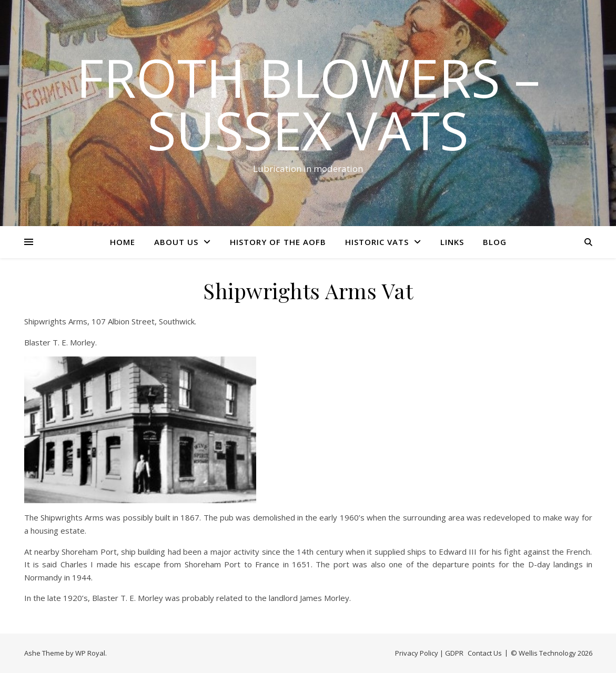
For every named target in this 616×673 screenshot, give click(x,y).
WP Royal (90, 653)
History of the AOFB (278, 242)
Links (452, 242)
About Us (176, 242)
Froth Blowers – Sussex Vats (308, 104)
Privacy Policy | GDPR (429, 653)
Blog (495, 242)
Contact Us (485, 653)
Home (123, 242)
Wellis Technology (547, 653)
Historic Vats (377, 242)
